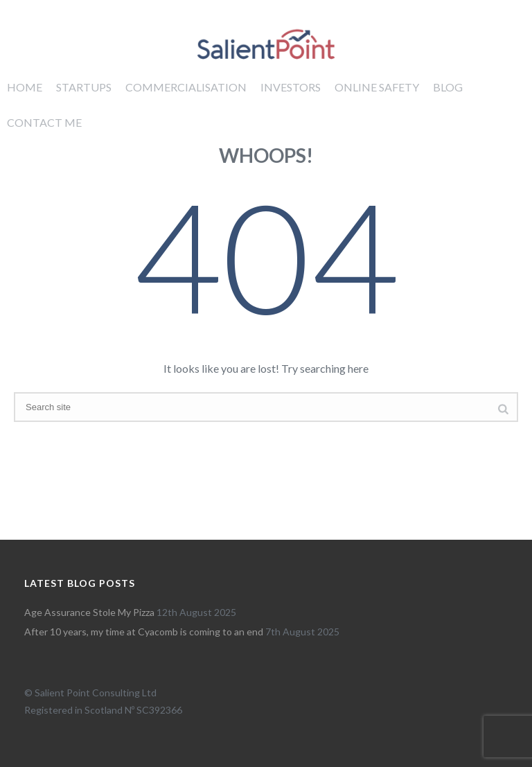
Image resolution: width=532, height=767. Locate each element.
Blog (448, 87)
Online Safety (377, 87)
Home (25, 87)
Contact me (44, 122)
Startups (84, 87)
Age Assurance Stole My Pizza (89, 612)
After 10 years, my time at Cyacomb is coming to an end (144, 632)
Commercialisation (186, 87)
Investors (291, 87)
